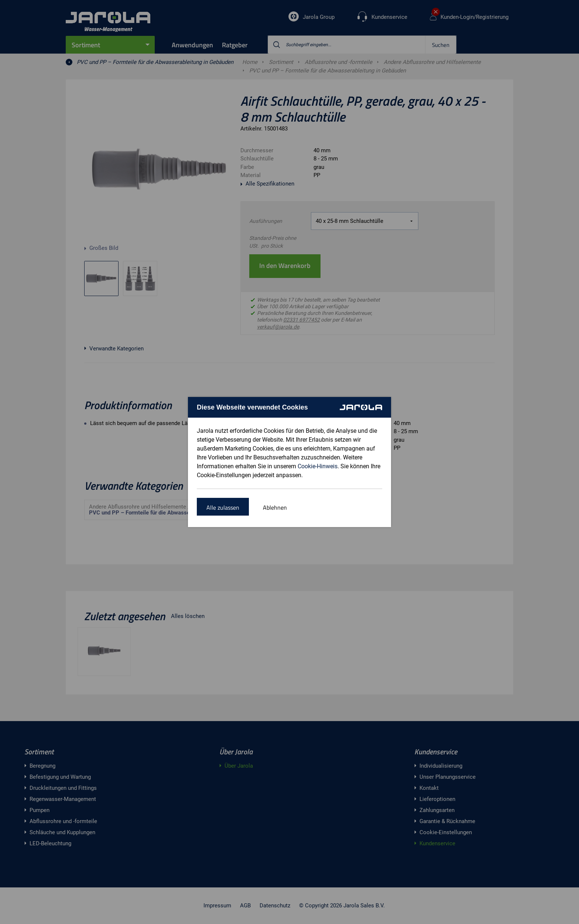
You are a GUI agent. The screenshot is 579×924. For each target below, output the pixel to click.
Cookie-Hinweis (318, 466)
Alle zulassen (223, 507)
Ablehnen (275, 507)
